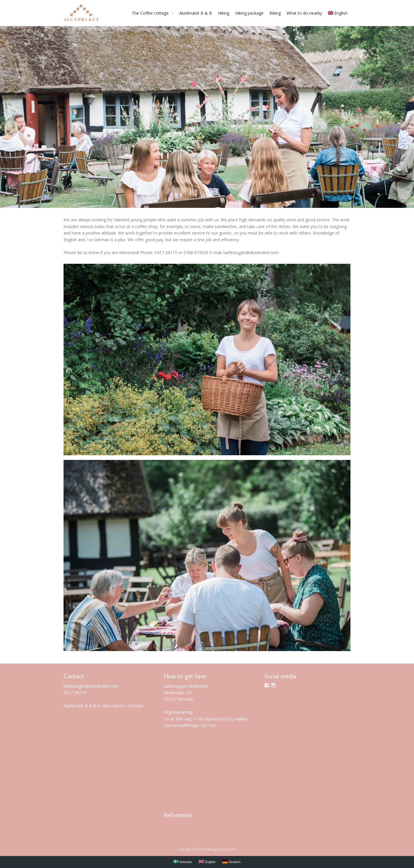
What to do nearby (304, 13)
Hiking (224, 13)
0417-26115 (75, 692)
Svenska (183, 862)
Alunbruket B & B (196, 13)
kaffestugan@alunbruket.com (91, 686)
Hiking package (249, 13)
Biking (275, 13)
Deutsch (231, 862)
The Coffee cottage (150, 13)
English (338, 13)
